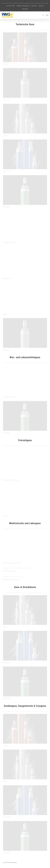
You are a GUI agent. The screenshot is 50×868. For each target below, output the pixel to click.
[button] (47, 15)
